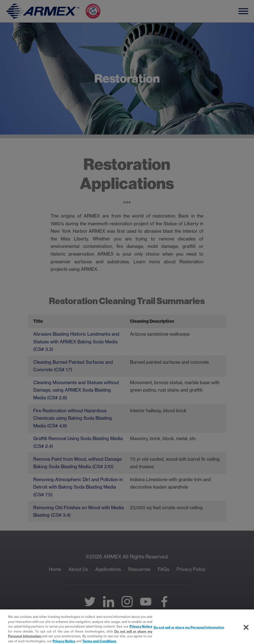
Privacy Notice (141, 632)
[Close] (246, 633)
